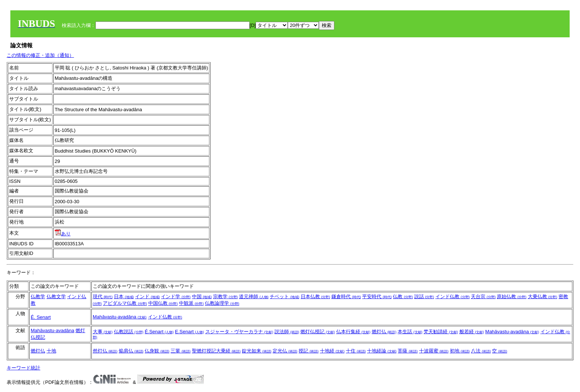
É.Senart (159, 332)
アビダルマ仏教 (125, 303)
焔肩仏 (131, 351)
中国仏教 (163, 303)
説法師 (287, 332)
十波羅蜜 (434, 351)
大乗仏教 (543, 296)
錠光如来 (257, 351)
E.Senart (189, 332)
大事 (103, 332)
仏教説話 (129, 332)
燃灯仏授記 (318, 332)
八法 (481, 351)
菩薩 (408, 351)
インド (147, 296)
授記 (308, 351)
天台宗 (483, 296)
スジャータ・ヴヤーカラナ (239, 332)
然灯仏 (105, 351)
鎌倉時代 (346, 296)
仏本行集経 (353, 332)
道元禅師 (254, 296)
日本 (124, 296)
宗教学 (225, 296)
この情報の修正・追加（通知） (40, 55)
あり (63, 234)
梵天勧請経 (441, 332)
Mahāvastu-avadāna (120, 317)
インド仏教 (453, 296)
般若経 (472, 332)
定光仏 (285, 351)
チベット (284, 296)
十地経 (332, 351)
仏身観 (157, 351)
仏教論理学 (222, 303)
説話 (424, 296)
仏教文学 (56, 296)
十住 (356, 351)
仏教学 (38, 296)
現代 (103, 296)
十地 (51, 351)
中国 (202, 296)
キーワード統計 (23, 368)
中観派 (191, 303)
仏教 (403, 296)
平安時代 (377, 296)
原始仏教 (512, 296)
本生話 (410, 332)
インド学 (176, 296)
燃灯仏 (384, 332)
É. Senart (41, 317)
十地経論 (382, 351)
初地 (460, 351)
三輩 (181, 351)
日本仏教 (316, 296)
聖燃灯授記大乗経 (216, 351)
